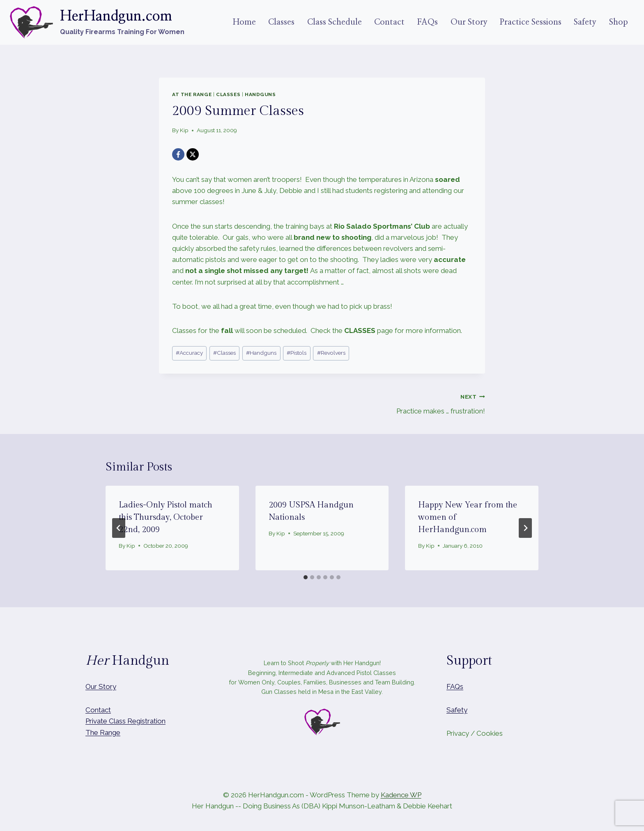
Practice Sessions (531, 22)
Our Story (469, 22)
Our (91, 686)
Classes (281, 22)
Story (107, 686)
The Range (103, 732)
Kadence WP (401, 795)
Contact (389, 22)
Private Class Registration (125, 721)
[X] (193, 154)
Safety (585, 22)
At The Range (192, 94)
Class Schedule (335, 22)
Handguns (260, 94)
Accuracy (189, 353)
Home (244, 22)
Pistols (297, 353)
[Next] (525, 528)
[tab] (306, 577)
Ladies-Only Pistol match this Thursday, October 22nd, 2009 (166, 517)
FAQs (427, 22)
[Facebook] (178, 154)
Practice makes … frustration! (407, 403)
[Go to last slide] (119, 528)
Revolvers (331, 353)
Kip (184, 130)
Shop (619, 22)
